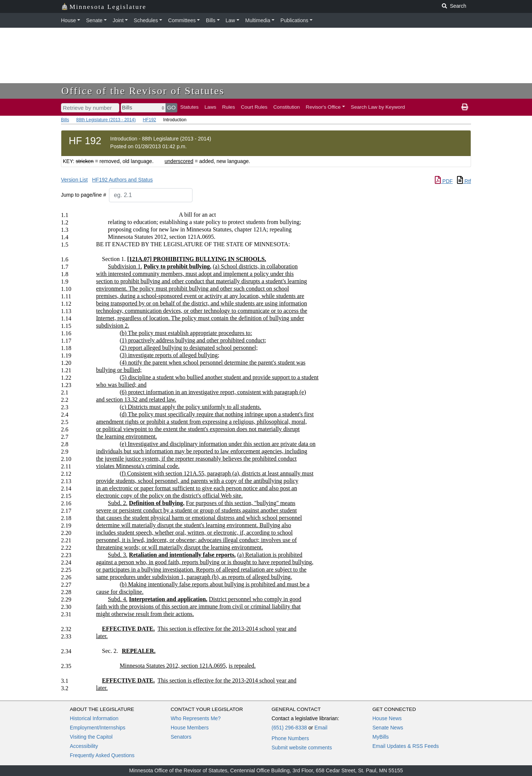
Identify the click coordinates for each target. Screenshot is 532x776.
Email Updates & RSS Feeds (406, 746)
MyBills (381, 737)
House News (387, 718)
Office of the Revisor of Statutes (143, 91)
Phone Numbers (290, 738)
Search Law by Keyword (378, 107)
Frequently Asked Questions (102, 755)
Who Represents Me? (196, 718)
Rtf (464, 181)
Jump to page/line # (83, 195)
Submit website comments (302, 748)
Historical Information (94, 718)
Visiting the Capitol (91, 737)
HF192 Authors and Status (122, 180)
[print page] (465, 107)
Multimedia (258, 20)
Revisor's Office (323, 107)
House (68, 20)
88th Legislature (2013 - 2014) (106, 120)
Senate (94, 20)
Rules (229, 107)
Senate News (388, 728)
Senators (181, 737)
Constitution (287, 107)
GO (171, 107)
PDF (444, 181)
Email (321, 728)
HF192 (149, 120)
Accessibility (84, 746)
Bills (211, 20)
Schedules (146, 20)
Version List (74, 180)
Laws (211, 107)
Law (231, 20)
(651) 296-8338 (289, 728)
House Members (190, 728)
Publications (294, 20)
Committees (182, 20)
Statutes (190, 107)
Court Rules (254, 107)
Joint (118, 20)
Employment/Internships (98, 728)
